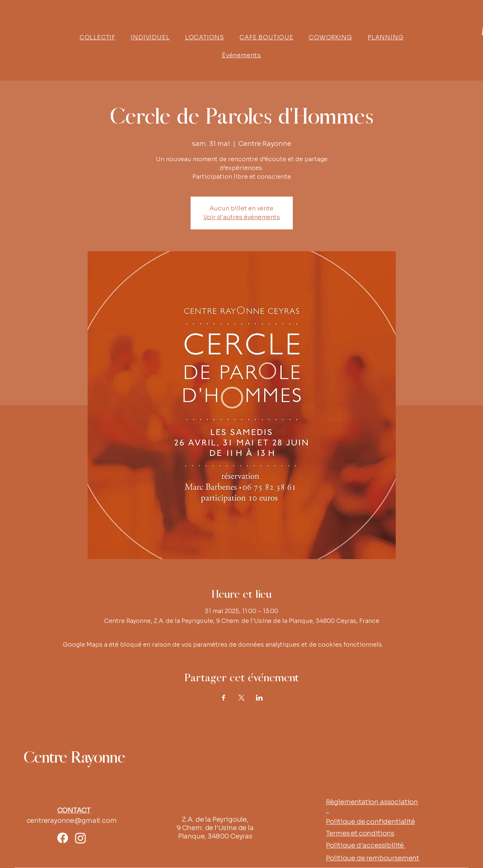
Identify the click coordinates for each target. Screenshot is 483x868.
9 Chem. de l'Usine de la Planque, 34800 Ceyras (215, 832)
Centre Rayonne (74, 758)
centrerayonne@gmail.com (72, 821)
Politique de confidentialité (371, 822)
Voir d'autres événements (242, 217)
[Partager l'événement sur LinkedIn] (259, 698)
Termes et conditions (360, 833)
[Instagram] (80, 838)
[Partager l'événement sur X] (241, 698)
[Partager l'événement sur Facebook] (224, 698)
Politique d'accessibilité (366, 845)
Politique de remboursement (373, 858)
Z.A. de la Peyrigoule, (215, 819)
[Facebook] (63, 838)
